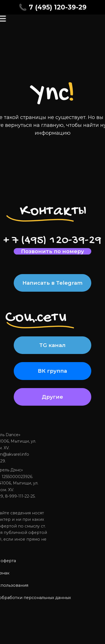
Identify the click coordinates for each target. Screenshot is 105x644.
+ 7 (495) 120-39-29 (53, 241)
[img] (17, 26)
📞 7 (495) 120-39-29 (53, 7)
